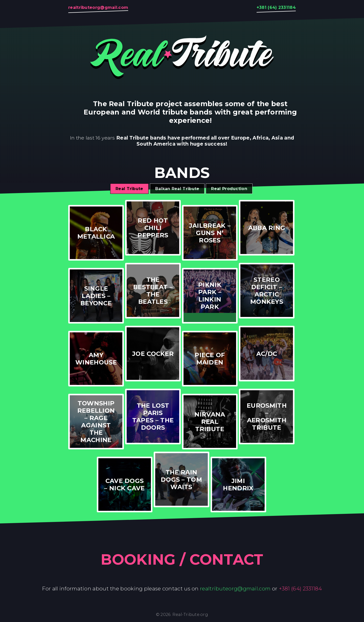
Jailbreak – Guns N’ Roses (210, 233)
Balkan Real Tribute (177, 189)
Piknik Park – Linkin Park (210, 296)
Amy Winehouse (96, 359)
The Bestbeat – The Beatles (153, 291)
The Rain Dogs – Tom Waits (181, 480)
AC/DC (267, 354)
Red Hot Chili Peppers (153, 228)
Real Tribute (129, 189)
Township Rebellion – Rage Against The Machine (96, 422)
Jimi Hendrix (238, 485)
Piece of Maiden (210, 359)
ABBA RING (267, 228)
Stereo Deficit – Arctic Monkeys (267, 291)
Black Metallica (96, 233)
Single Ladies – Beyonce (96, 296)
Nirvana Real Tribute (210, 422)
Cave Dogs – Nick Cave (124, 485)
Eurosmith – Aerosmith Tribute (267, 417)
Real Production (229, 189)
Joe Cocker (153, 354)
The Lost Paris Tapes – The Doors (153, 417)
